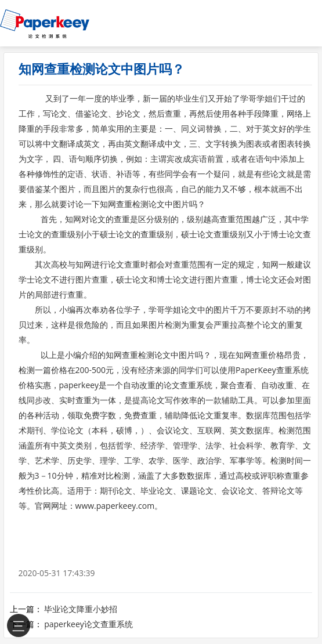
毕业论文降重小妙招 (81, 609)
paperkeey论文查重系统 (88, 624)
